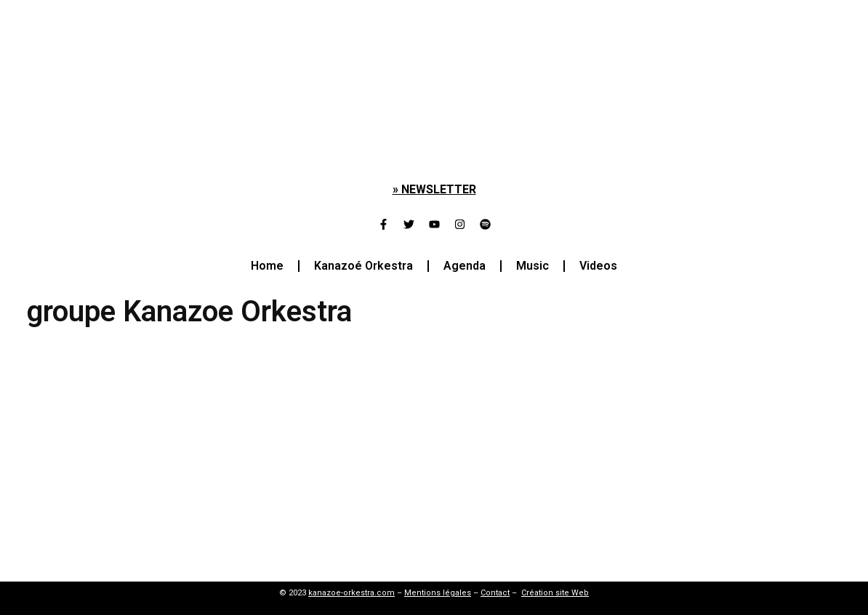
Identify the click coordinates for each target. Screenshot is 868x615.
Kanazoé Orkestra (363, 266)
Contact (495, 593)
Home (267, 266)
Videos (598, 266)
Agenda (465, 266)
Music (533, 266)
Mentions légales (438, 593)
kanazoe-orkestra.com (351, 593)
